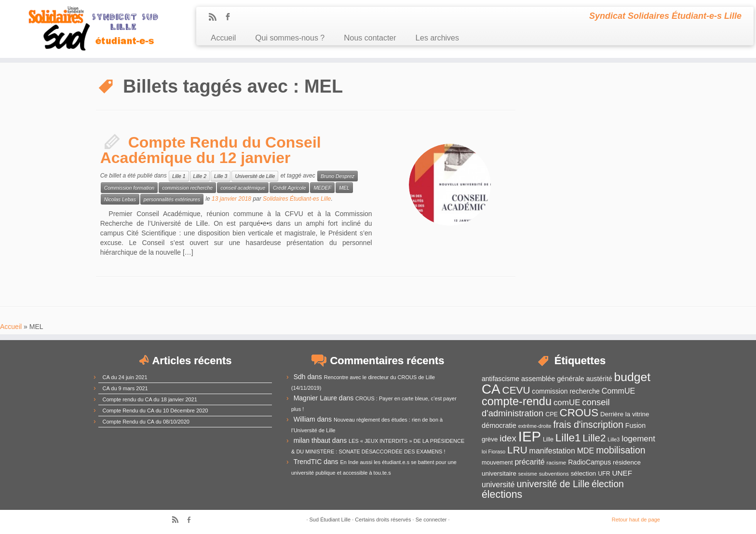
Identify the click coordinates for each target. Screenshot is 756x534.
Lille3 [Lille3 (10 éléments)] (614, 439)
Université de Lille (255, 176)
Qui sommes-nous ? (290, 38)
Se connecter (431, 520)
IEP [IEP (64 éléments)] (530, 436)
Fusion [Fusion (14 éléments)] (635, 425)
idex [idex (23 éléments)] (508, 438)
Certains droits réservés (383, 520)
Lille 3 (221, 176)
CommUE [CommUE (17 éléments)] (618, 391)
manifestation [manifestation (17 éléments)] (552, 451)
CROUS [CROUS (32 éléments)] (579, 413)
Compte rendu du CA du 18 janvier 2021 (150, 399)
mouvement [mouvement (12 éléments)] (497, 463)
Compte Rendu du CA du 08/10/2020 (146, 422)
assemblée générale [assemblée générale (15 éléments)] (553, 379)
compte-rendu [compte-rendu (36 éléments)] (517, 401)
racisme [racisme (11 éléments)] (557, 462)
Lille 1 (179, 176)
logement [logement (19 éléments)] (638, 439)
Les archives (437, 38)
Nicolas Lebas (120, 199)
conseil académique (243, 188)
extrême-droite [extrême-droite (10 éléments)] (535, 426)
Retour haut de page (636, 520)
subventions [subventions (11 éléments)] (554, 473)
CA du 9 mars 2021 (125, 388)
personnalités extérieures (172, 199)
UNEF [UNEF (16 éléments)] (622, 473)
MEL (344, 188)
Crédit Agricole (289, 188)
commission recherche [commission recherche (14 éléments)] (566, 391)
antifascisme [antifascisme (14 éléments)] (500, 379)
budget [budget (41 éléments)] (633, 377)
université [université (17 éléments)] (498, 485)
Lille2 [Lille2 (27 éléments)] (594, 438)
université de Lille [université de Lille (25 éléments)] (553, 484)
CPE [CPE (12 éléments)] (551, 414)
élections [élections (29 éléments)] (502, 494)
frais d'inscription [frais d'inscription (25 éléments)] (588, 424)
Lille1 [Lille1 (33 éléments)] (568, 438)
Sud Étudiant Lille (330, 520)
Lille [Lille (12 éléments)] (548, 439)
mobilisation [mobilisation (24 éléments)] (621, 450)
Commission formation (129, 188)
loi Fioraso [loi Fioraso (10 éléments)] (493, 452)
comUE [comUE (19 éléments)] (567, 403)
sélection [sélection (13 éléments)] (584, 473)
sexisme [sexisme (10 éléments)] (528, 474)
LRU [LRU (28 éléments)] (517, 450)
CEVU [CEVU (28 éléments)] (516, 390)
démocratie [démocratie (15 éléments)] (499, 425)
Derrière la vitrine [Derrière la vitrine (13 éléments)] (625, 414)
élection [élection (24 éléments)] (608, 484)
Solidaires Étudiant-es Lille (297, 199)
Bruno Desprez (337, 176)
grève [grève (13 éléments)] (490, 439)
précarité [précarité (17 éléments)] (529, 462)
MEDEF (322, 188)
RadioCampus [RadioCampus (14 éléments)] (589, 462)
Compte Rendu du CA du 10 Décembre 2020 (155, 411)
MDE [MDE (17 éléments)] (586, 451)
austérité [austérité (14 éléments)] (599, 379)
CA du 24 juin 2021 (125, 377)
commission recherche (187, 188)
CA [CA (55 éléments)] (491, 389)
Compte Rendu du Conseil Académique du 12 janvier (211, 150)
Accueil (223, 38)
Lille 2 (200, 176)
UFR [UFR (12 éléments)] (604, 474)
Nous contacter (370, 38)
